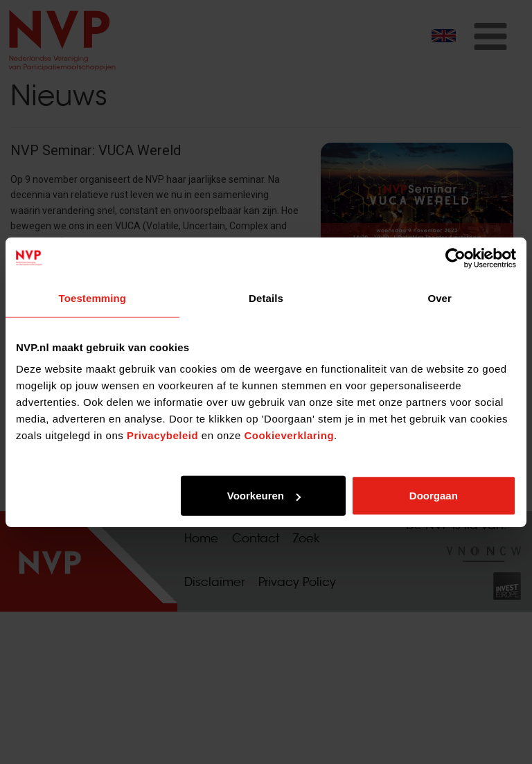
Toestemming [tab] (93, 297)
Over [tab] (440, 297)
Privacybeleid (162, 435)
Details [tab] (266, 297)
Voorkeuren (264, 496)
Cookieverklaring (289, 435)
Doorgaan (434, 496)
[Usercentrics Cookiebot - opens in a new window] (455, 258)
